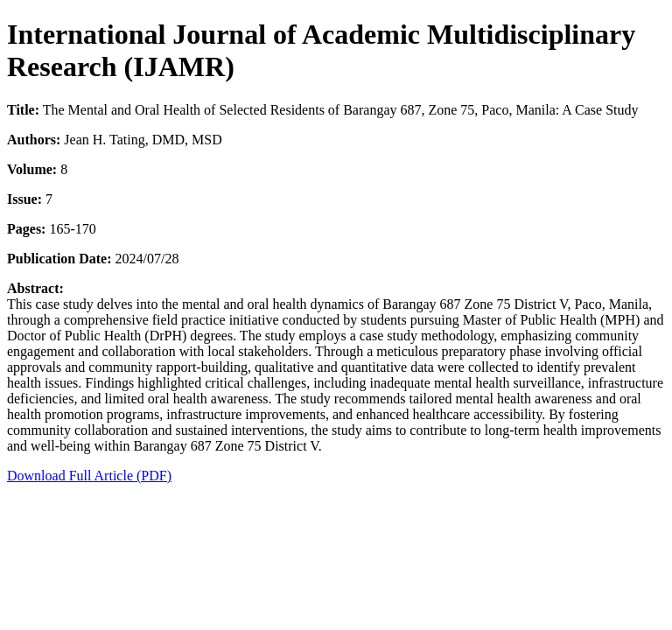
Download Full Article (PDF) (89, 476)
